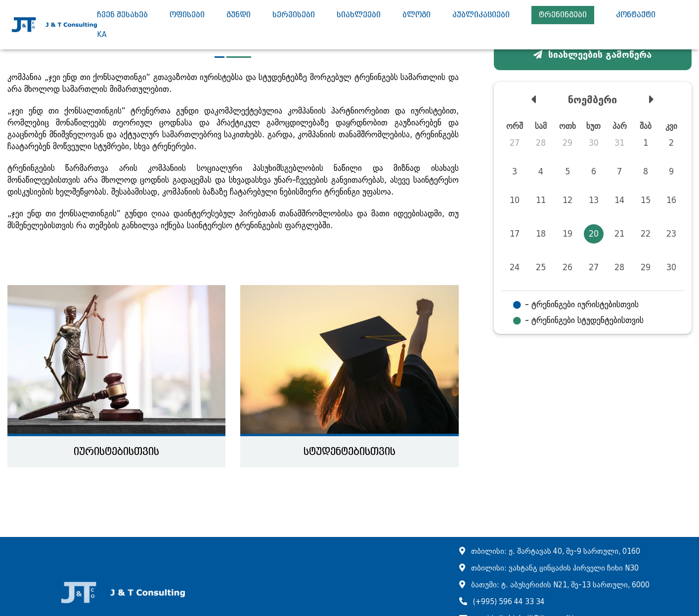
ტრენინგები (563, 15)
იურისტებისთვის (116, 452)
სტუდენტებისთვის (349, 452)
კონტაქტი (636, 15)
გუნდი (239, 15)
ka (102, 35)
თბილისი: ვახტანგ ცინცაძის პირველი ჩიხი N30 (555, 568)
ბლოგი (416, 15)
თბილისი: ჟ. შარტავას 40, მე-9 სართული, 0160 (556, 552)
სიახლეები (359, 15)
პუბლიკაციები (481, 15)
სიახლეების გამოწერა (592, 55)
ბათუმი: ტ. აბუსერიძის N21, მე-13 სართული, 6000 (560, 585)
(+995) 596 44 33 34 (509, 602)
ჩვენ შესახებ (122, 15)
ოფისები (187, 15)
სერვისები (294, 15)
